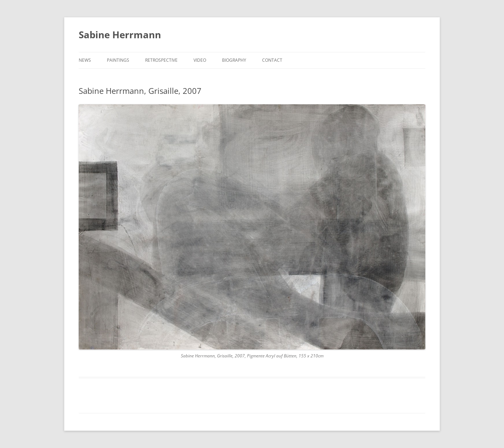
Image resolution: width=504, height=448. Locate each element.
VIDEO (200, 60)
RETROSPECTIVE (161, 60)
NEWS (85, 60)
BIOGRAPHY (234, 60)
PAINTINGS (118, 60)
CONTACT (272, 60)
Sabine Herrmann (120, 35)
